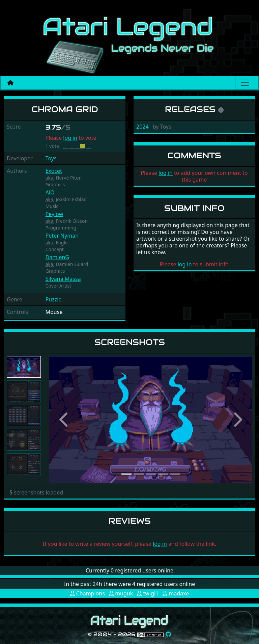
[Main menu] (245, 83)
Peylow (54, 214)
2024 (142, 127)
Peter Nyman (62, 236)
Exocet (54, 171)
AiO (50, 192)
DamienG (57, 257)
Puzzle (54, 299)
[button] (64, 420)
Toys (51, 158)
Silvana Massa (63, 279)
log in (70, 138)
